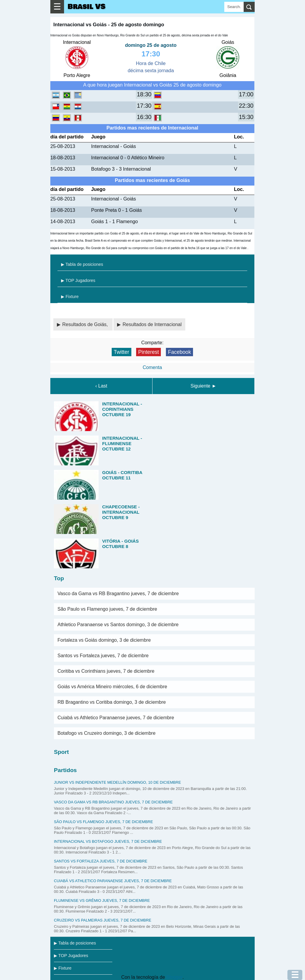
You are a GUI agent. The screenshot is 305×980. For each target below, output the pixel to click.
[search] (249, 7)
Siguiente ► (204, 386)
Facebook (179, 352)
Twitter (122, 352)
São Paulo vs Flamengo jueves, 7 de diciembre (107, 609)
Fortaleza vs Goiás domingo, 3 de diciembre (104, 640)
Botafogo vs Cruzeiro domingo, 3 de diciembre (106, 733)
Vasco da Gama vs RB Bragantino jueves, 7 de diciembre (118, 594)
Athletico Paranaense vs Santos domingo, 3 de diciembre (118, 625)
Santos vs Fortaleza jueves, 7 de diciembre (103, 656)
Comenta (152, 367)
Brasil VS (87, 7)
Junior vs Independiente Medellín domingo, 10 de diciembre (118, 782)
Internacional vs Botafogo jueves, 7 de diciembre (108, 841)
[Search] (234, 7)
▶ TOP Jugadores (78, 280)
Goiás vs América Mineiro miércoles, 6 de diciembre (112, 687)
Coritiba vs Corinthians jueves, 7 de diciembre (106, 671)
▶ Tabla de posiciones (82, 264)
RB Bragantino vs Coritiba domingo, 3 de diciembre (112, 702)
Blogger (174, 977)
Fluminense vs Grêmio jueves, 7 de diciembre (102, 900)
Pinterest (148, 352)
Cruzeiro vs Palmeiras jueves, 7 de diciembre (103, 920)
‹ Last (101, 386)
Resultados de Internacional (152, 324)
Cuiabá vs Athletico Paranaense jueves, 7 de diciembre (116, 718)
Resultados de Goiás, (86, 324)
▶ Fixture (70, 297)
